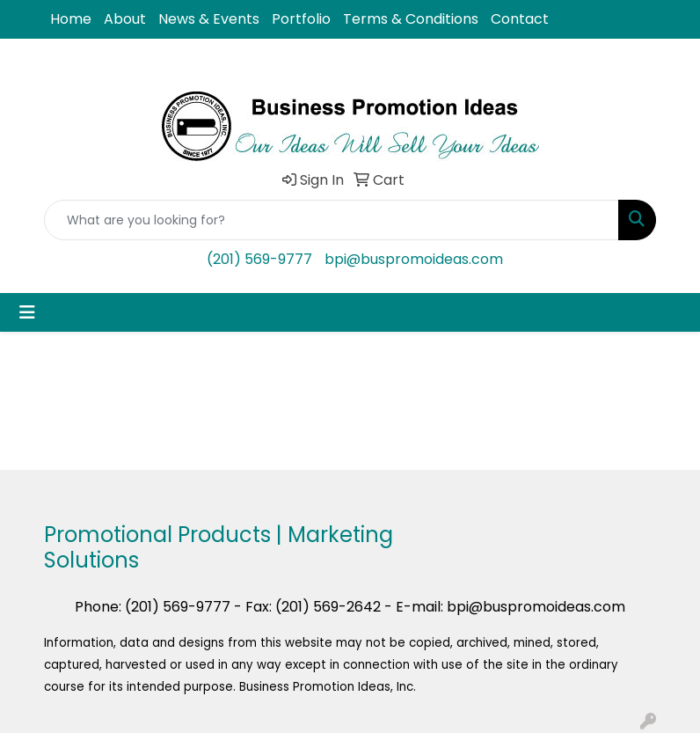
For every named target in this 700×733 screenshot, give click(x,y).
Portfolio (301, 19)
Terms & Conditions (411, 19)
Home (71, 19)
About (125, 19)
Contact (520, 19)
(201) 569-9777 (259, 259)
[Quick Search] (332, 220)
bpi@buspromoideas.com (414, 259)
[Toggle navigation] (27, 312)
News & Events (209, 19)
